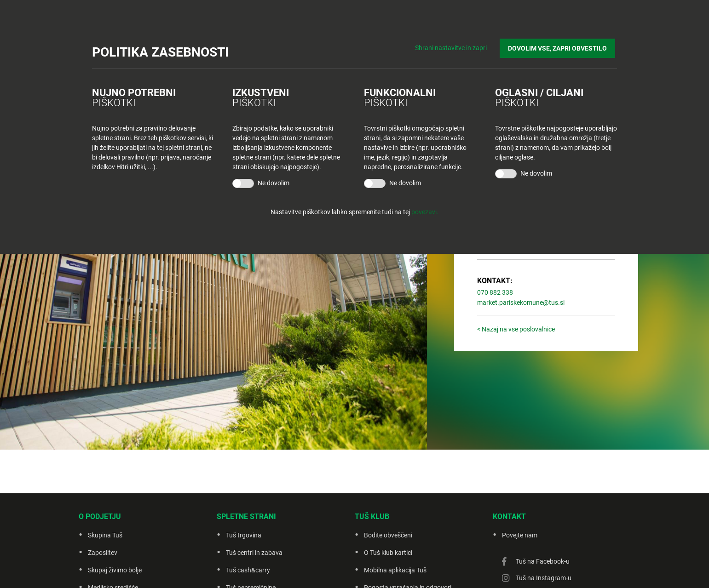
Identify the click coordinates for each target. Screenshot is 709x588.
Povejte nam (520, 535)
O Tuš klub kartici (388, 553)
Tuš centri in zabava (254, 553)
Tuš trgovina (244, 535)
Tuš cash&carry (248, 570)
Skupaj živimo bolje (115, 570)
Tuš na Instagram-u (544, 578)
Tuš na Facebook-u (543, 561)
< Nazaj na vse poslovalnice (516, 329)
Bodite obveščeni (388, 535)
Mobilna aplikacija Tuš (395, 570)
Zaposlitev (103, 553)
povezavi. (425, 212)
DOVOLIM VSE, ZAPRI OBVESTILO (559, 46)
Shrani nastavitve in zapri (455, 46)
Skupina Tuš (105, 535)
